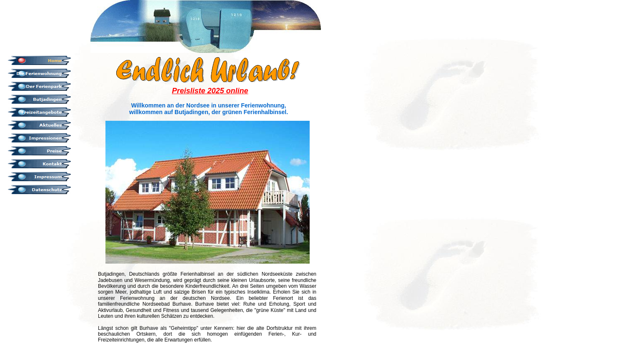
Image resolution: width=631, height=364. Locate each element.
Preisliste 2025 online (210, 91)
